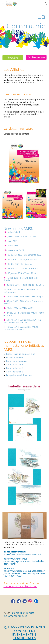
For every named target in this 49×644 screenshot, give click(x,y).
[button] (3, 4)
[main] (25, 26)
